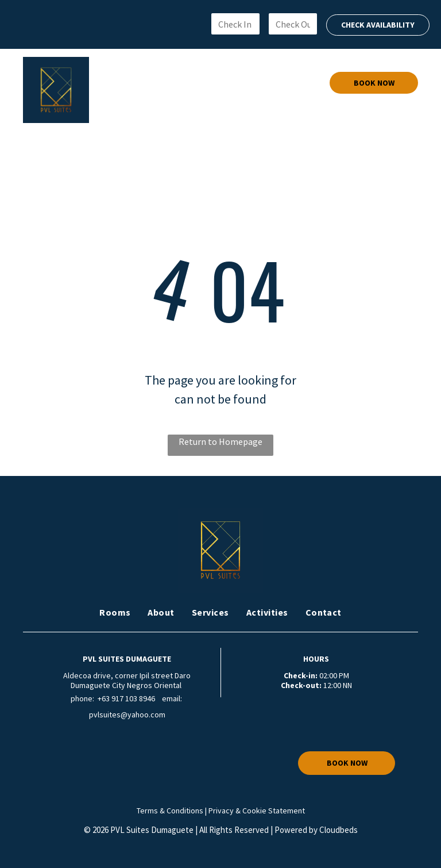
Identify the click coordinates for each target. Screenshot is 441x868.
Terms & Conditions (170, 811)
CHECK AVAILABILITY (378, 25)
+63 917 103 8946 (126, 698)
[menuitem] (127, 83)
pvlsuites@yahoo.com (127, 715)
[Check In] (235, 24)
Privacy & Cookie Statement (257, 811)
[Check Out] (293, 24)
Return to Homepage (220, 441)
